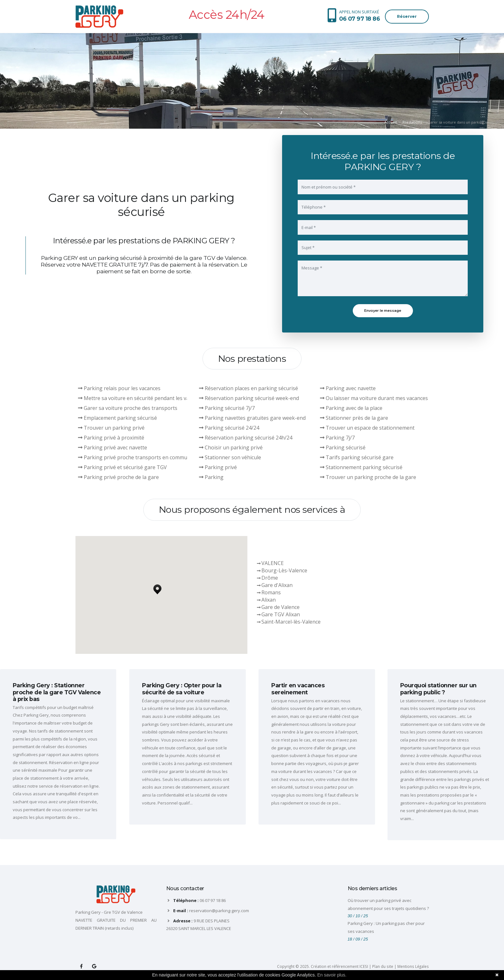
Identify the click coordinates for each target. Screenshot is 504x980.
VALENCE (273, 563)
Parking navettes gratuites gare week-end (252, 418)
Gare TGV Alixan (281, 614)
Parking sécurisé (343, 447)
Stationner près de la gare (354, 418)
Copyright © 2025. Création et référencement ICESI (323, 966)
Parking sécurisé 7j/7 (227, 408)
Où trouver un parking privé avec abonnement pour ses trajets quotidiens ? (388, 904)
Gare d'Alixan (277, 585)
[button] (157, 588)
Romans (271, 592)
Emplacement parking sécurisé (117, 418)
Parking (211, 477)
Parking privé (218, 467)
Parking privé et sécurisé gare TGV (122, 467)
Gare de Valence (280, 607)
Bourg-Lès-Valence (284, 570)
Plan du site (383, 966)
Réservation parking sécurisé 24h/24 (246, 438)
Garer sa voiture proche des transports (128, 408)
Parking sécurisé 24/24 (229, 428)
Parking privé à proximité (111, 438)
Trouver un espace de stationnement (367, 428)
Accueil (390, 122)
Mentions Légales (413, 966)
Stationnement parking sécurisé (361, 467)
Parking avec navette (348, 388)
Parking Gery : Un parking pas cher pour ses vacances (386, 927)
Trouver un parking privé (111, 428)
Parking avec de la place (351, 408)
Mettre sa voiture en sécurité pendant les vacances (142, 398)
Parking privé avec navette (113, 447)
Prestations (412, 122)
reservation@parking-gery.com (219, 911)
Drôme (270, 578)
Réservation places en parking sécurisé (248, 388)
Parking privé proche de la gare (118, 477)
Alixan (269, 600)
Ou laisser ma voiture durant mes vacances (374, 398)
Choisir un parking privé (231, 447)
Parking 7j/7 (337, 438)
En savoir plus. (332, 975)
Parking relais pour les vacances (119, 388)
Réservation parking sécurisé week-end (249, 398)
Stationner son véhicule (230, 457)
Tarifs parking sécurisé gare (357, 457)
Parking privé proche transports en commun (134, 457)
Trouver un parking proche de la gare (368, 477)
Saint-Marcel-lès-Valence (291, 622)
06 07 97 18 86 (213, 900)
